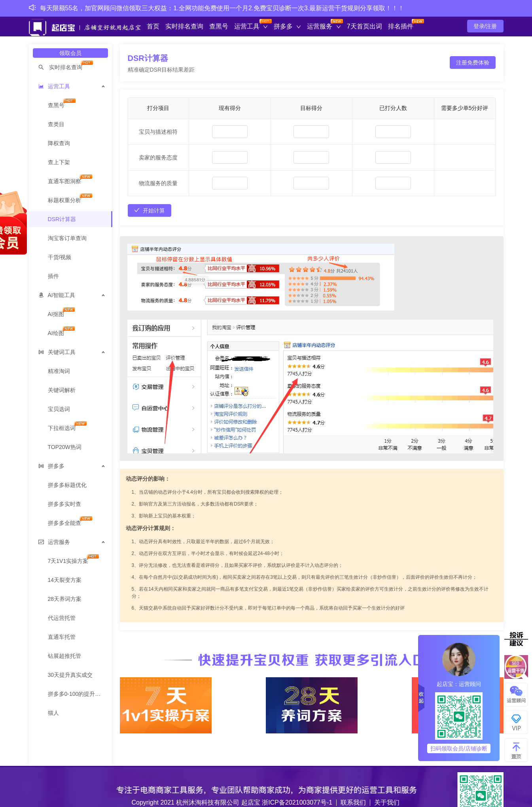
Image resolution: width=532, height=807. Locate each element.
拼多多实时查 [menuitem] (64, 504)
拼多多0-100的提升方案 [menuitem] (77, 694)
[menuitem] (71, 67)
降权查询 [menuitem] (59, 143)
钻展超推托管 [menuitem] (64, 656)
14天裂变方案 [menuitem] (65, 580)
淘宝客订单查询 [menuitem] (67, 238)
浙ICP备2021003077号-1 (297, 802)
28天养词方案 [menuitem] (65, 599)
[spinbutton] (230, 132)
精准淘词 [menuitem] (59, 371)
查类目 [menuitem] (56, 124)
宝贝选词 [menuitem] (59, 409)
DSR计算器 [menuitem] (62, 219)
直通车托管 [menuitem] (62, 637)
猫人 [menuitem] (53, 713)
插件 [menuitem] (53, 276)
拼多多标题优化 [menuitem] (67, 485)
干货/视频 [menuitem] (60, 257)
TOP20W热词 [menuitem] (65, 447)
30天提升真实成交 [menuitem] (70, 675)
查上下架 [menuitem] (59, 162)
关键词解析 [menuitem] (62, 390)
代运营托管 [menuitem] (62, 618)
